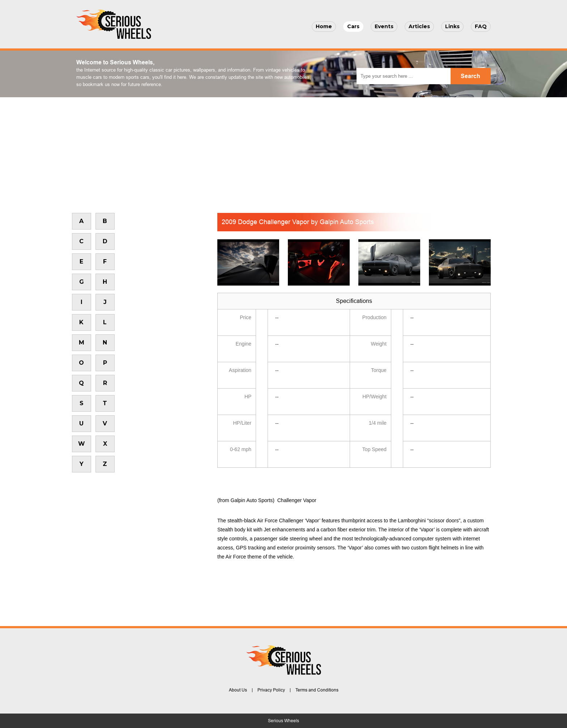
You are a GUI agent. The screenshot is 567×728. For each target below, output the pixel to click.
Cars (353, 26)
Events (384, 26)
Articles (419, 26)
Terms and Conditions (317, 690)
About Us (238, 690)
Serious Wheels (283, 721)
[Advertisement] (283, 151)
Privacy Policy (271, 690)
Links (452, 26)
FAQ (481, 26)
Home (324, 26)
